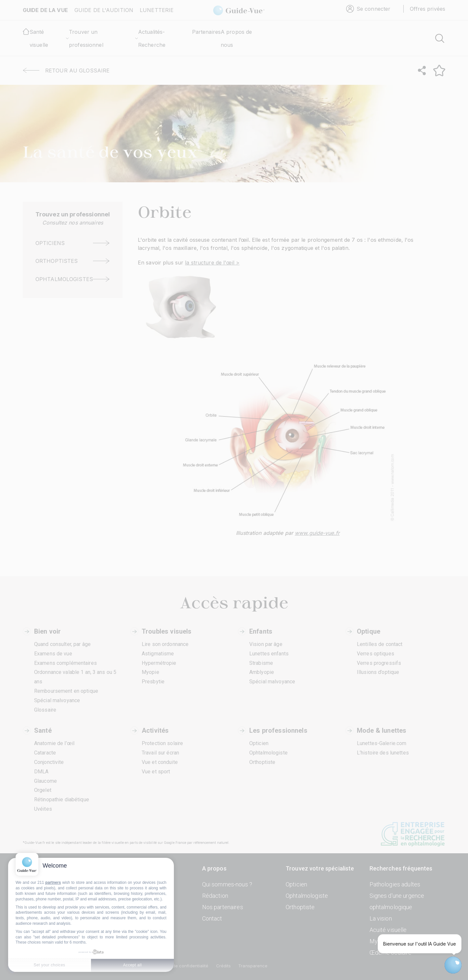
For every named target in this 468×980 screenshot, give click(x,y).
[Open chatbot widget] (453, 965)
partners (53, 883)
